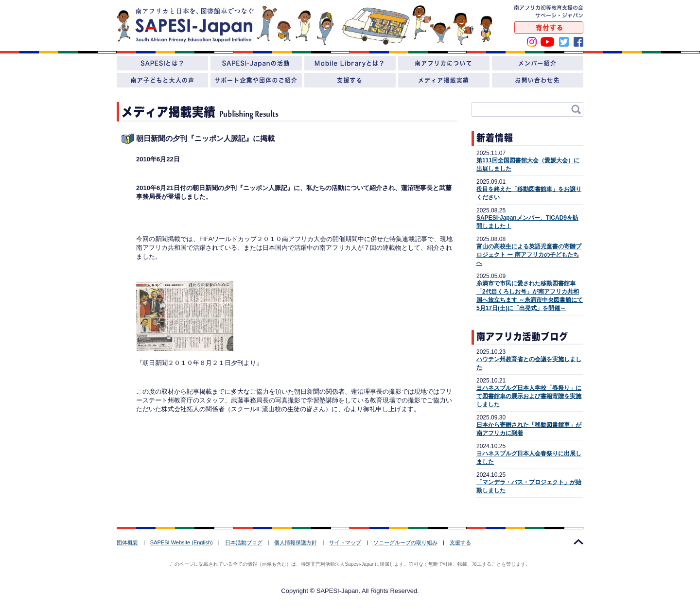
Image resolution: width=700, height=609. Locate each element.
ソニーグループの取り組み (405, 542)
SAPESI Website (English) (182, 542)
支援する (460, 542)
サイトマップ (345, 542)
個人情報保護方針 (296, 542)
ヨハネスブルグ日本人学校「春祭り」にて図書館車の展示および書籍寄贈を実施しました (529, 396)
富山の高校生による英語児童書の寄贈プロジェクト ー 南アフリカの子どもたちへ (529, 255)
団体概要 (127, 542)
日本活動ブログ (244, 542)
